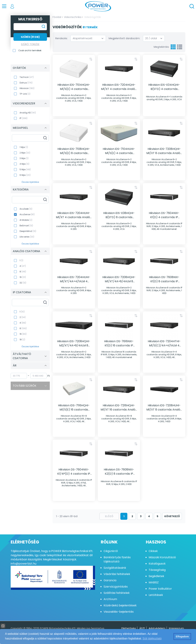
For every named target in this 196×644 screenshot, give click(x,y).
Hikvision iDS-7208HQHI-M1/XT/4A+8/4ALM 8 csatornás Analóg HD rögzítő (119, 279)
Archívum (110, 599)
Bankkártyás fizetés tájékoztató (117, 559)
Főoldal (57, 17)
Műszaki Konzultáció (162, 557)
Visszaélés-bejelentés (119, 612)
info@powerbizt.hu (23, 564)
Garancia (110, 580)
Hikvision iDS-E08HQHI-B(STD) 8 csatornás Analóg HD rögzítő (119, 215)
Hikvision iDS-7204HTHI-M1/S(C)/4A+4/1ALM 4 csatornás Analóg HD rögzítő (164, 343)
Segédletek (156, 576)
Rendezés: (61, 38)
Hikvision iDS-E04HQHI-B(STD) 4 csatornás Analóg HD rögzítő (164, 87)
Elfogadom (182, 637)
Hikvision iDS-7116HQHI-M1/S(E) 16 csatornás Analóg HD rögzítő (74, 408)
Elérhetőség (129, 628)
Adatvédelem (157, 628)
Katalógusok (157, 564)
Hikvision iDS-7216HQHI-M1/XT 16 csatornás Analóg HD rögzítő (119, 408)
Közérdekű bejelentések (120, 605)
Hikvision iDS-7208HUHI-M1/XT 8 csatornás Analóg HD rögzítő (164, 408)
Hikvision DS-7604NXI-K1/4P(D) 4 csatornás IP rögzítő (74, 472)
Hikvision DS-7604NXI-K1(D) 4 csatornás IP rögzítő (164, 215)
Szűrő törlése (30, 44)
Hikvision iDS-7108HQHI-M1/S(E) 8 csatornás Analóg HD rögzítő (74, 151)
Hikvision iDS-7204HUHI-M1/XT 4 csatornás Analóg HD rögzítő (74, 215)
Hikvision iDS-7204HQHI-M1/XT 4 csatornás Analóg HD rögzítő (119, 87)
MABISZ (154, 582)
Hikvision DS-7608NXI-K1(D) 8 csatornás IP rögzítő (164, 279)
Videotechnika (73, 17)
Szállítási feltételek (117, 593)
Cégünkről (111, 551)
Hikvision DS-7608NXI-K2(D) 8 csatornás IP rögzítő (119, 472)
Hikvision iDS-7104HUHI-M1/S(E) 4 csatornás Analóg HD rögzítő (119, 151)
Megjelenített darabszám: (124, 38)
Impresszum (176, 628)
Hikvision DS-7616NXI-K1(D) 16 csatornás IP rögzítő (119, 343)
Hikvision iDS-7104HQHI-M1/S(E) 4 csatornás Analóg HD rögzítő (74, 87)
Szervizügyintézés (116, 587)
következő (172, 516)
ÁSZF (142, 628)
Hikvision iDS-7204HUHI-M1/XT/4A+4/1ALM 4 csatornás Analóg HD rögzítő (74, 279)
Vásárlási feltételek (117, 574)
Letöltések (156, 595)
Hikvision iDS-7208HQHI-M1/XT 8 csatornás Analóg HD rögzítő (164, 151)
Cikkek (153, 551)
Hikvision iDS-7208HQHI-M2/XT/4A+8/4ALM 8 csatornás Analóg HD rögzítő (74, 343)
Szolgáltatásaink (115, 568)
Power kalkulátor (160, 589)
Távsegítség (157, 570)
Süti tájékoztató (152, 639)
